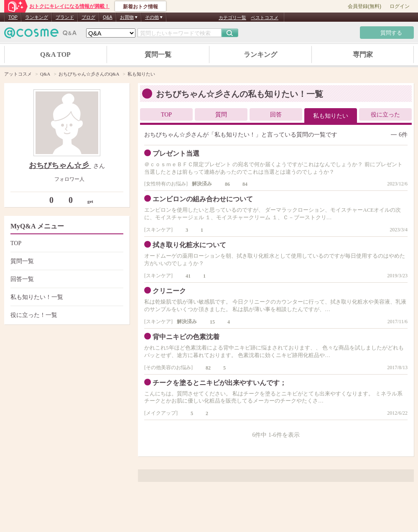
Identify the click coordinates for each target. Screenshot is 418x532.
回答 (276, 115)
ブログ (88, 17)
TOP (13, 17)
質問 (221, 115)
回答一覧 (66, 279)
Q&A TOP (55, 54)
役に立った (385, 115)
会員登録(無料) (364, 6)
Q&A (108, 17)
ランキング (37, 17)
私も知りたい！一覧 (66, 297)
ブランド (65, 17)
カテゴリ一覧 (232, 18)
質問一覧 (158, 54)
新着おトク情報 (140, 7)
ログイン (400, 6)
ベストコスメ (265, 18)
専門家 (363, 54)
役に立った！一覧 (66, 315)
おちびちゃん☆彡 (60, 165)
